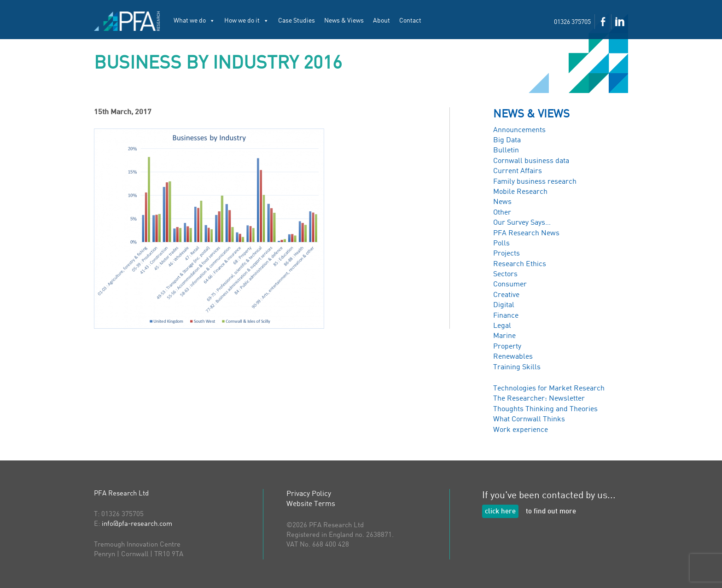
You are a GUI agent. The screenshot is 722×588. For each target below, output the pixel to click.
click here (500, 512)
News (502, 202)
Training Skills (517, 367)
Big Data (507, 140)
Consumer (510, 285)
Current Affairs (518, 171)
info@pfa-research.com (137, 524)
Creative (506, 295)
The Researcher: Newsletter (539, 399)
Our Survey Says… (522, 223)
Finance (506, 316)
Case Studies (297, 21)
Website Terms (311, 504)
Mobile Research (520, 192)
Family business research (535, 182)
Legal (502, 326)
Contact (410, 21)
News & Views (344, 21)
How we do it (247, 21)
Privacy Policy (309, 494)
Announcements (519, 130)
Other (502, 213)
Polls (501, 244)
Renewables (513, 357)
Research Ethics (520, 264)
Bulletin (506, 151)
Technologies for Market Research (549, 389)
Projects (507, 254)
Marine (504, 336)
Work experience (521, 430)
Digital (504, 305)
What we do (194, 21)
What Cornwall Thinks (529, 419)
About (381, 21)
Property (507, 347)
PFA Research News (526, 233)
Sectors (505, 274)
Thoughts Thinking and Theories (545, 409)
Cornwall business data (531, 161)
